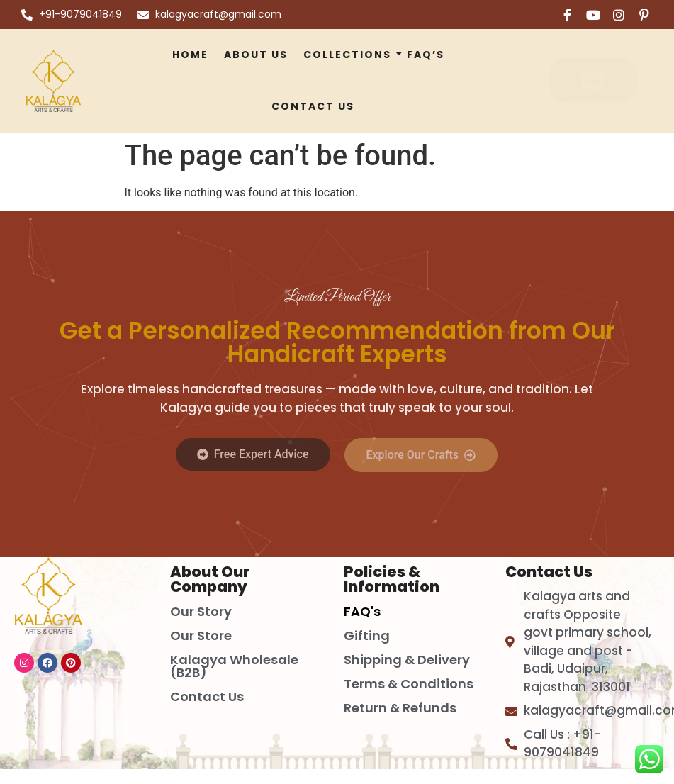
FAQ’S (426, 55)
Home (190, 55)
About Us (256, 55)
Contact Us (313, 106)
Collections (349, 55)
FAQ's (362, 611)
